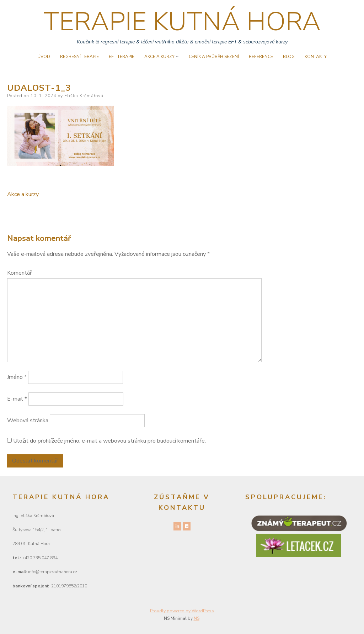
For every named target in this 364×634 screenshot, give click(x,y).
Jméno (17, 377)
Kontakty (316, 57)
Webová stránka (28, 421)
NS (197, 618)
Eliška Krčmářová (84, 96)
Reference (261, 57)
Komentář (20, 273)
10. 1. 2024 (43, 96)
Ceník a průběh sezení (214, 57)
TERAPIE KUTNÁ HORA (182, 22)
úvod (44, 57)
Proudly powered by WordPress (182, 611)
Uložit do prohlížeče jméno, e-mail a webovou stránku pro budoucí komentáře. (109, 441)
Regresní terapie (79, 57)
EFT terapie (122, 57)
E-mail (17, 399)
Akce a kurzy (159, 57)
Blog (289, 57)
